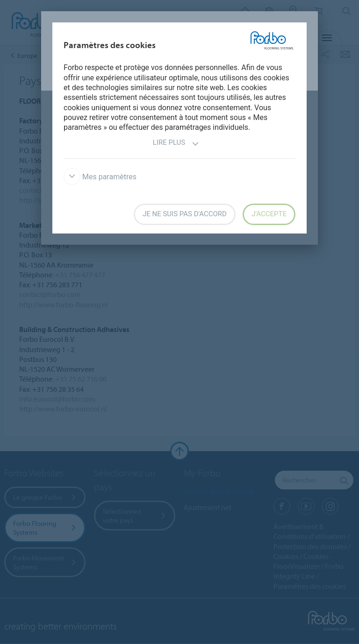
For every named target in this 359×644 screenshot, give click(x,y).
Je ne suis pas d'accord (185, 214)
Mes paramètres (100, 177)
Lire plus (176, 144)
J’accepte (269, 214)
